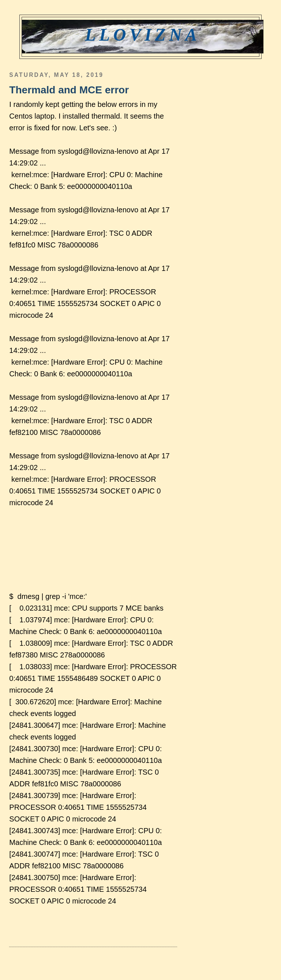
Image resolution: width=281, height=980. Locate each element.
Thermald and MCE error (69, 90)
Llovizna (143, 35)
